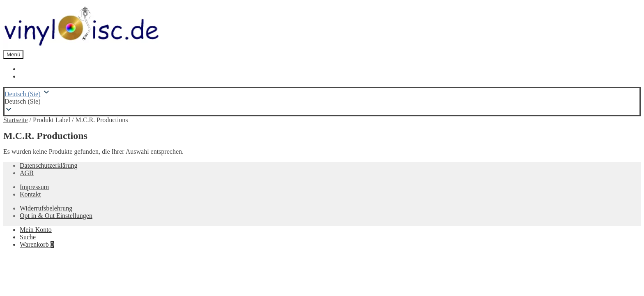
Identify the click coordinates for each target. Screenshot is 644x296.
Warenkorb (37, 244)
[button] (322, 102)
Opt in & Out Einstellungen (56, 216)
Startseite (16, 120)
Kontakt (30, 194)
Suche (28, 237)
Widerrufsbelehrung (46, 208)
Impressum (34, 187)
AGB (27, 173)
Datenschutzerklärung (48, 165)
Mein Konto (36, 230)
